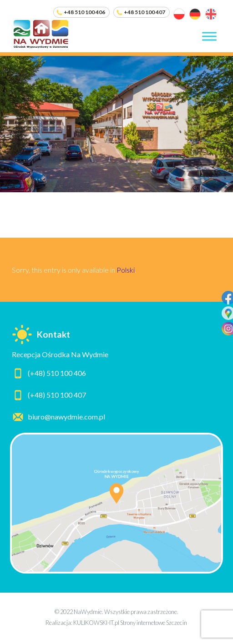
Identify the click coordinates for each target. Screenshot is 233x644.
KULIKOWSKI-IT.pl (96, 623)
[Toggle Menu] (209, 36)
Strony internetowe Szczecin (154, 623)
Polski (126, 270)
